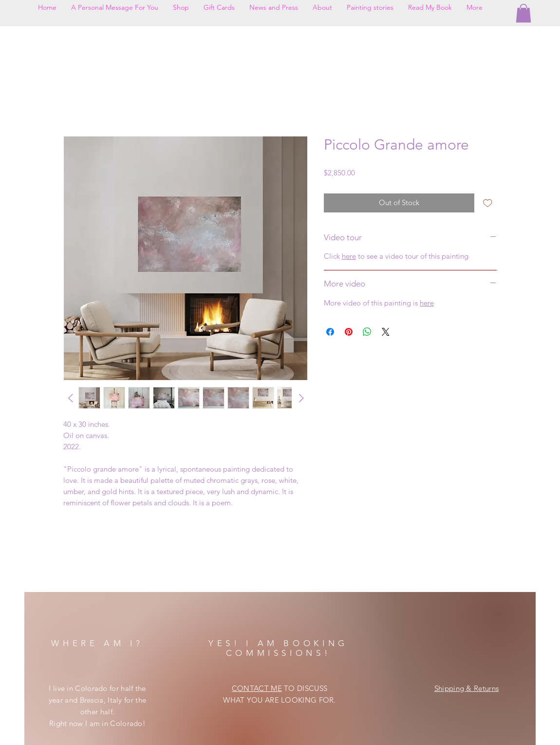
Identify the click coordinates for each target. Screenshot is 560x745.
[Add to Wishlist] (488, 203)
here (349, 256)
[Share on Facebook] (330, 332)
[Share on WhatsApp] (367, 332)
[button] (523, 13)
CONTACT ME (257, 688)
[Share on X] (386, 332)
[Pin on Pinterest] (349, 332)
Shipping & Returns (467, 688)
